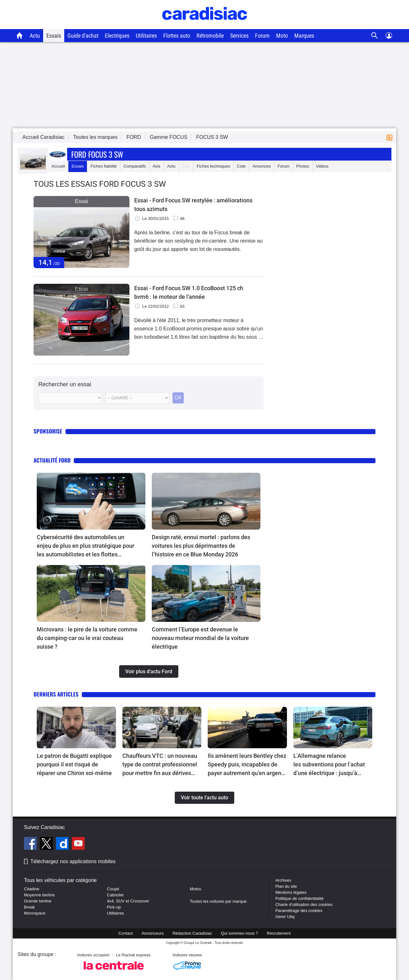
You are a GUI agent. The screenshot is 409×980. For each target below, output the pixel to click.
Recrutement (279, 933)
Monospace (35, 913)
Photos (303, 166)
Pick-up (114, 907)
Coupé (113, 889)
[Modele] (137, 398)
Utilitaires (146, 36)
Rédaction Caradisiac (192, 933)
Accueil (58, 166)
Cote (241, 166)
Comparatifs (135, 166)
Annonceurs (153, 933)
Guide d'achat (83, 36)
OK (178, 398)
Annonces (262, 166)
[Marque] (70, 398)
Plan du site (286, 886)
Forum (262, 36)
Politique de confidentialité (300, 898)
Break (29, 907)
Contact (125, 933)
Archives (283, 880)
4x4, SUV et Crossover (128, 901)
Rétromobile (210, 36)
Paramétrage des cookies (299, 911)
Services (239, 36)
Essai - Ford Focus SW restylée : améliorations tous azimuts (193, 205)
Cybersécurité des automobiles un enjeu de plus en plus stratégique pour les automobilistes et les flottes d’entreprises (85, 546)
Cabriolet (115, 895)
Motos (195, 889)
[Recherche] (375, 36)
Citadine (32, 889)
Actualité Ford (52, 460)
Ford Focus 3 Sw (97, 154)
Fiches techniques (213, 166)
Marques (304, 36)
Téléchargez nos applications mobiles (73, 861)
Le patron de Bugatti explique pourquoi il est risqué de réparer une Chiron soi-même (74, 764)
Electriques (117, 36)
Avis (157, 166)
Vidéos (322, 166)
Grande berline (38, 901)
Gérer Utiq (285, 917)
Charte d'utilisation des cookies (304, 905)
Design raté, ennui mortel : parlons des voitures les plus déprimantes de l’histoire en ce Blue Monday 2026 (201, 546)
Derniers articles (56, 694)
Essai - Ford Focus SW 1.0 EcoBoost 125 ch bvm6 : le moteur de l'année (189, 292)
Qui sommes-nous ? (239, 933)
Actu (35, 36)
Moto (282, 36)
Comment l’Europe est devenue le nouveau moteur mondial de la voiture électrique (200, 638)
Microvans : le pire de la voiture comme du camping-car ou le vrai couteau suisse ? (87, 638)
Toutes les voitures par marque (218, 901)
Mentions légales (291, 892)
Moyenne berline (39, 895)
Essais (54, 36)
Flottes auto (177, 36)
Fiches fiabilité (104, 166)
